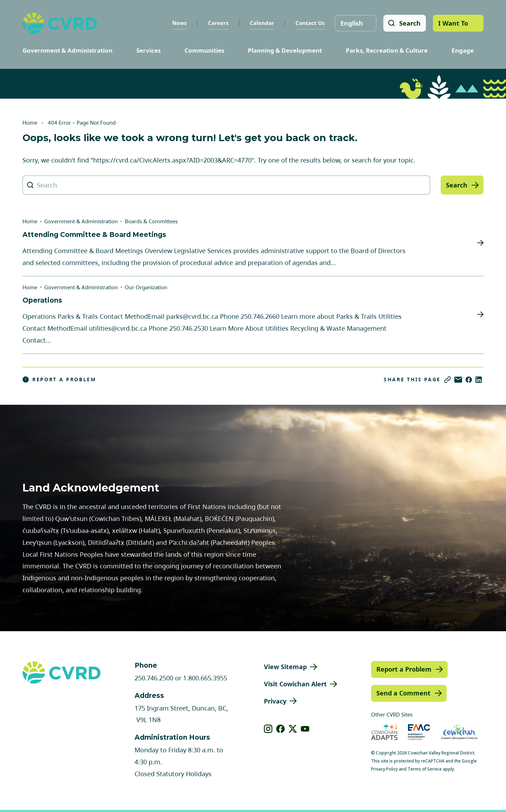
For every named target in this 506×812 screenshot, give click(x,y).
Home (30, 123)
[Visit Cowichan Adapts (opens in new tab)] (384, 732)
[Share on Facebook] (469, 380)
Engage (463, 50)
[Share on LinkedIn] (479, 380)
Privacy (275, 701)
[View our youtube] (305, 729)
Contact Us (310, 23)
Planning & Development (285, 50)
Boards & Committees (151, 221)
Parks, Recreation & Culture (387, 50)
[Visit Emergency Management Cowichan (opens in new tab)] (419, 732)
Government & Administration (67, 50)
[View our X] (293, 729)
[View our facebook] (281, 729)
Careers (218, 23)
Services (148, 50)
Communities (204, 50)
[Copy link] (447, 380)
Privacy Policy (384, 769)
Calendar (262, 23)
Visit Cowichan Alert (295, 684)
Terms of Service (425, 769)
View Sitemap (285, 667)
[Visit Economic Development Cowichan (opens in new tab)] (459, 732)
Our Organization (146, 287)
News (179, 23)
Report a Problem (59, 379)
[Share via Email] (458, 380)
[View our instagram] (268, 729)
